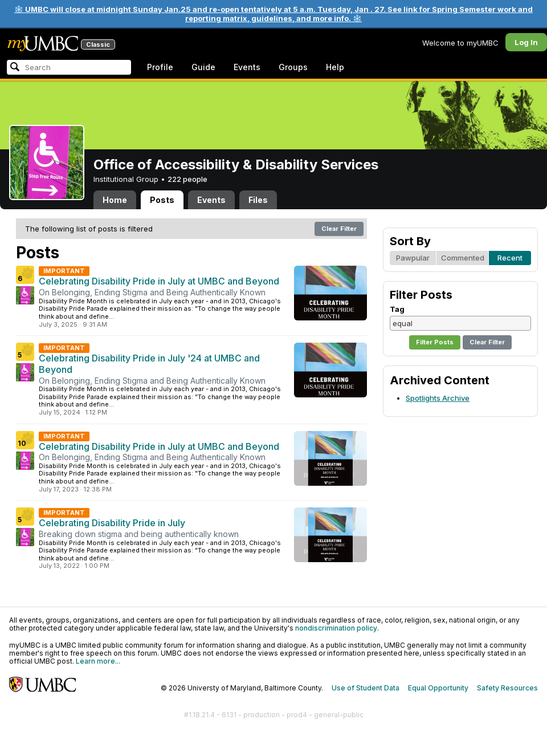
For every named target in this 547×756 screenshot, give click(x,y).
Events (247, 67)
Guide (203, 67)
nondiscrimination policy (336, 628)
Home (115, 200)
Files (258, 200)
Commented (463, 258)
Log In (526, 42)
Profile (160, 67)
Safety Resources (507, 688)
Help (335, 67)
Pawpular (413, 258)
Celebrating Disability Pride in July (112, 523)
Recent (510, 258)
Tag (397, 309)
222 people (187, 179)
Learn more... (98, 661)
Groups (293, 67)
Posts (162, 200)
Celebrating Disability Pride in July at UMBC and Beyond (159, 281)
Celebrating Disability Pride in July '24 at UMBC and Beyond (149, 364)
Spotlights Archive (438, 398)
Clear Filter (339, 229)
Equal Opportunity (438, 688)
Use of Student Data (366, 688)
